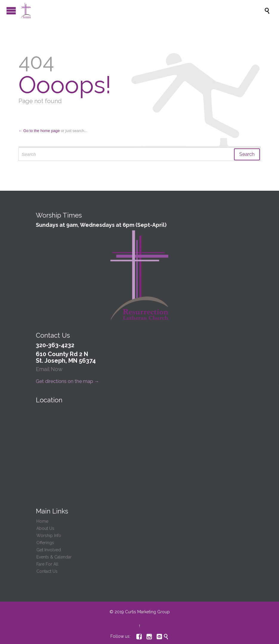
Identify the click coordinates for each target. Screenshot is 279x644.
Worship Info (49, 536)
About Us (45, 528)
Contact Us (47, 571)
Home (42, 521)
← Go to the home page (39, 131)
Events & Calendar (54, 557)
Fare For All (47, 564)
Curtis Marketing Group (147, 612)
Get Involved (49, 550)
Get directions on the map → (67, 381)
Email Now (49, 369)
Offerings (45, 543)
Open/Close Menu (11, 11)
